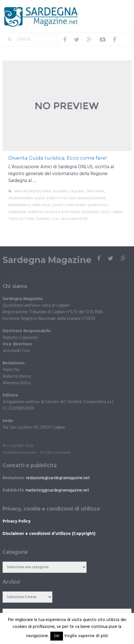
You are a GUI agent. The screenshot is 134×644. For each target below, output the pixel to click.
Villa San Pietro (74, 219)
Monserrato (20, 205)
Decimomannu (21, 198)
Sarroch (35, 212)
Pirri (36, 205)
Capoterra (95, 192)
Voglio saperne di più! (86, 636)
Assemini (60, 192)
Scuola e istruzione (62, 212)
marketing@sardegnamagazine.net (58, 490)
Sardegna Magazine (47, 260)
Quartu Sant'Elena (69, 205)
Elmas (40, 198)
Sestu (106, 212)
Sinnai (118, 212)
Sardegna (17, 212)
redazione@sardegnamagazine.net (58, 478)
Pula (46, 205)
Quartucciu (98, 205)
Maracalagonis (92, 198)
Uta (55, 219)
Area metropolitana (33, 192)
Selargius (90, 212)
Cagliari (77, 192)
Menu (114, 8)
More (122, 226)
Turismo (43, 219)
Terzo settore (21, 219)
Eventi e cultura (61, 198)
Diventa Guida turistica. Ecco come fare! (58, 158)
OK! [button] (57, 636)
